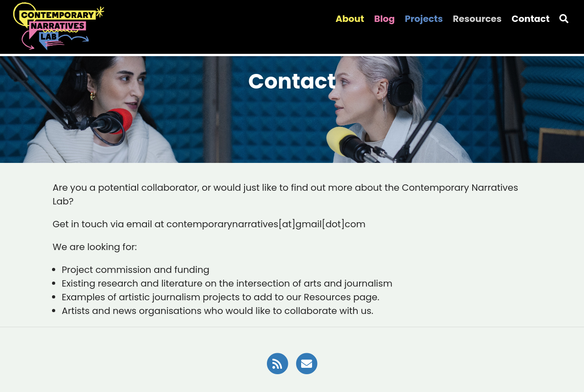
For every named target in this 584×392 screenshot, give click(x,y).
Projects (424, 19)
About (350, 19)
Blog (384, 19)
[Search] (564, 19)
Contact (530, 19)
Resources (477, 19)
